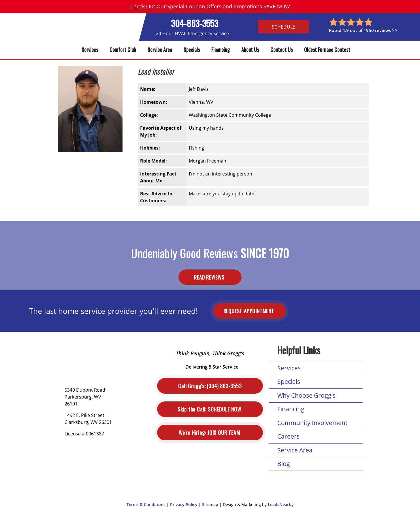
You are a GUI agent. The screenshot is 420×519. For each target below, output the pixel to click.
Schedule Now (210, 409)
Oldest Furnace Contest (327, 50)
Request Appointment (249, 311)
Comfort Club (123, 50)
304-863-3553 (195, 23)
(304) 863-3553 (210, 386)
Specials (192, 50)
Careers (288, 436)
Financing (221, 50)
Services (90, 50)
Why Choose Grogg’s (306, 395)
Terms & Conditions (146, 504)
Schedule (284, 27)
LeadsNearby (281, 504)
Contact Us (281, 50)
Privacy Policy (184, 504)
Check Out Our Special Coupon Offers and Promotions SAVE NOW (210, 6)
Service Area (160, 50)
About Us (250, 50)
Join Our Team (210, 433)
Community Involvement (312, 423)
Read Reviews (210, 277)
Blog (284, 464)
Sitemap (210, 504)
